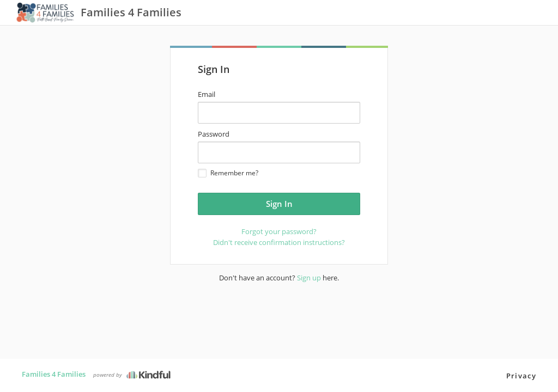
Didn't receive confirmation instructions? (279, 242)
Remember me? (228, 173)
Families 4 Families (54, 374)
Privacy (521, 376)
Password (214, 134)
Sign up (309, 278)
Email (207, 94)
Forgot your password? (279, 231)
